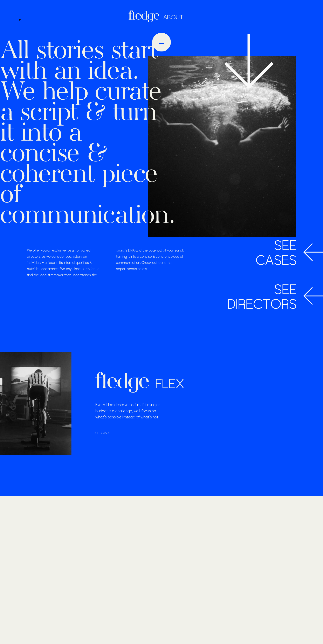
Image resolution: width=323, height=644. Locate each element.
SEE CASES (103, 433)
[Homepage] (145, 16)
